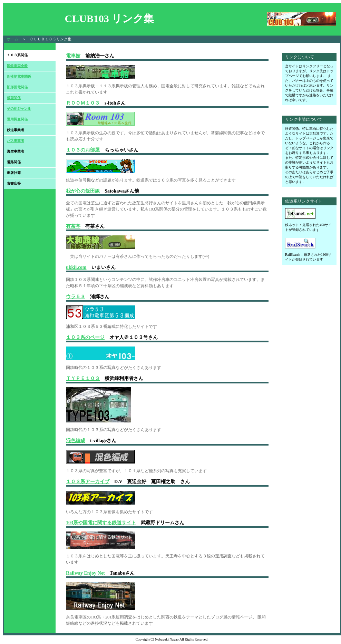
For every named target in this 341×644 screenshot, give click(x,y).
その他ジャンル (19, 109)
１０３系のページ (85, 337)
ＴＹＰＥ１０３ (83, 378)
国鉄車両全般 (17, 66)
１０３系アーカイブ (88, 482)
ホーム (13, 39)
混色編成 (76, 441)
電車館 (73, 56)
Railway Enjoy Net (85, 573)
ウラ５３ (76, 297)
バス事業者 (16, 141)
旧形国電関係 (17, 87)
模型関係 (14, 98)
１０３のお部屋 (83, 150)
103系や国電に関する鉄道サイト (101, 523)
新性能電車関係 (19, 76)
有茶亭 (73, 226)
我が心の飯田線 (83, 191)
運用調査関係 (17, 119)
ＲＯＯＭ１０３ (83, 103)
